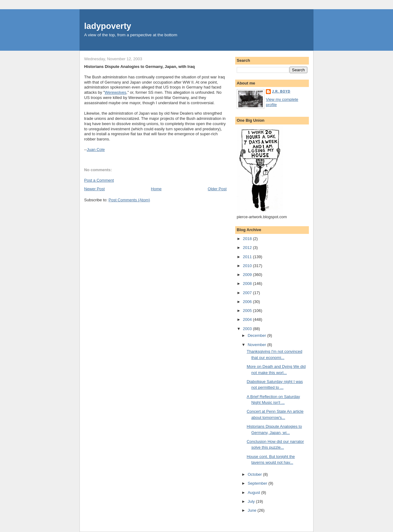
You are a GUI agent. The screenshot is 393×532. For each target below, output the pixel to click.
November (258, 345)
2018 (248, 239)
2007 (248, 293)
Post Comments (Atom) (129, 200)
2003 (248, 329)
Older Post (217, 189)
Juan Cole (96, 150)
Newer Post (94, 189)
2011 (248, 257)
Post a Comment (99, 180)
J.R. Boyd (281, 91)
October (255, 474)
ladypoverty (108, 26)
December (258, 335)
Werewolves (116, 92)
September (258, 483)
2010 (248, 266)
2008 (248, 284)
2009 (248, 275)
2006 (248, 302)
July (252, 501)
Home (156, 189)
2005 (248, 311)
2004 (248, 319)
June (253, 510)
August (255, 493)
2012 (248, 248)
